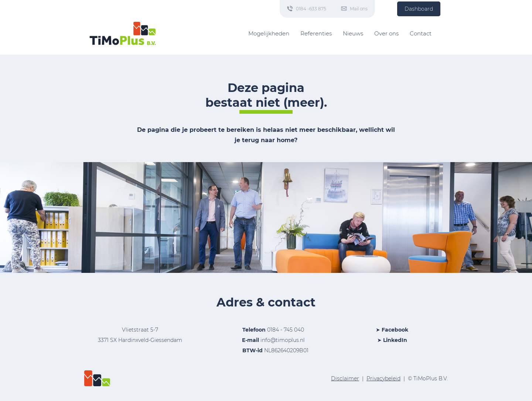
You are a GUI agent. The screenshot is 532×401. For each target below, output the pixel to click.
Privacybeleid (383, 378)
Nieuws (353, 33)
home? (287, 140)
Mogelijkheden (269, 33)
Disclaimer (345, 378)
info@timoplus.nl (283, 340)
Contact (421, 33)
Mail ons (359, 9)
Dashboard (419, 9)
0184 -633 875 (311, 9)
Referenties (316, 33)
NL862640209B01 (273, 350)
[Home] (123, 33)
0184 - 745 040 (286, 330)
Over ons (386, 33)
